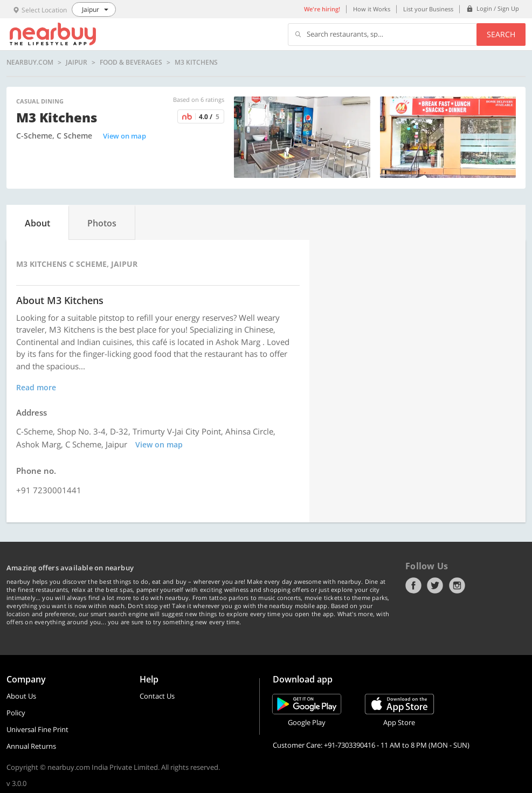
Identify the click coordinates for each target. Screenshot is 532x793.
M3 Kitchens (196, 63)
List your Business (428, 9)
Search (501, 34)
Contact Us (157, 696)
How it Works (372, 9)
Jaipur (77, 63)
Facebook (413, 585)
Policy (16, 713)
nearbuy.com (30, 63)
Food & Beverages (131, 63)
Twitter (435, 585)
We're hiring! (322, 9)
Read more (36, 387)
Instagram (457, 585)
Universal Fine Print (37, 729)
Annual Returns (31, 746)
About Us (21, 696)
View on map (125, 136)
